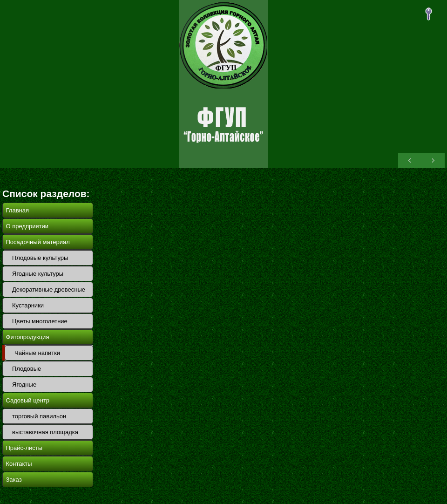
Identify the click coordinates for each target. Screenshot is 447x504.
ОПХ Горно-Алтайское (223, 84)
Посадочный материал (38, 242)
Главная (17, 210)
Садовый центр (28, 400)
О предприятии (27, 226)
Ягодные (24, 385)
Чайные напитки (37, 353)
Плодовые (27, 369)
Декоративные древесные (49, 289)
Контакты (19, 464)
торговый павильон (39, 416)
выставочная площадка (45, 432)
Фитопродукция (28, 337)
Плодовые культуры (40, 258)
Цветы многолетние (40, 321)
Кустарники (28, 305)
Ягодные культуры (38, 274)
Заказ (14, 480)
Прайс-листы (24, 448)
